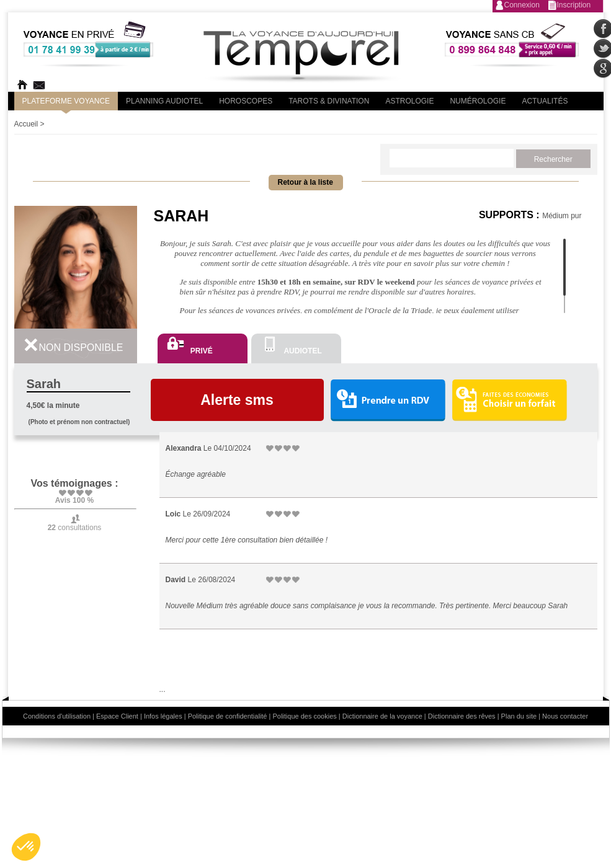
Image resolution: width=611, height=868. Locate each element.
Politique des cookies (304, 716)
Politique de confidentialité (228, 716)
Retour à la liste (305, 182)
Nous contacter (565, 716)
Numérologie (478, 101)
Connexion (522, 5)
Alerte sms (237, 400)
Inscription (574, 5)
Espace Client (117, 716)
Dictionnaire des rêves (462, 716)
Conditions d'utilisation (57, 716)
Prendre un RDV (388, 401)
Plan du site (519, 716)
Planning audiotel (164, 101)
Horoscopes (246, 101)
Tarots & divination (329, 101)
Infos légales (163, 716)
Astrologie (409, 101)
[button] (26, 847)
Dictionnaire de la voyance (382, 716)
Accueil (26, 124)
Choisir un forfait (510, 400)
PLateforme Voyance (66, 101)
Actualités (545, 101)
